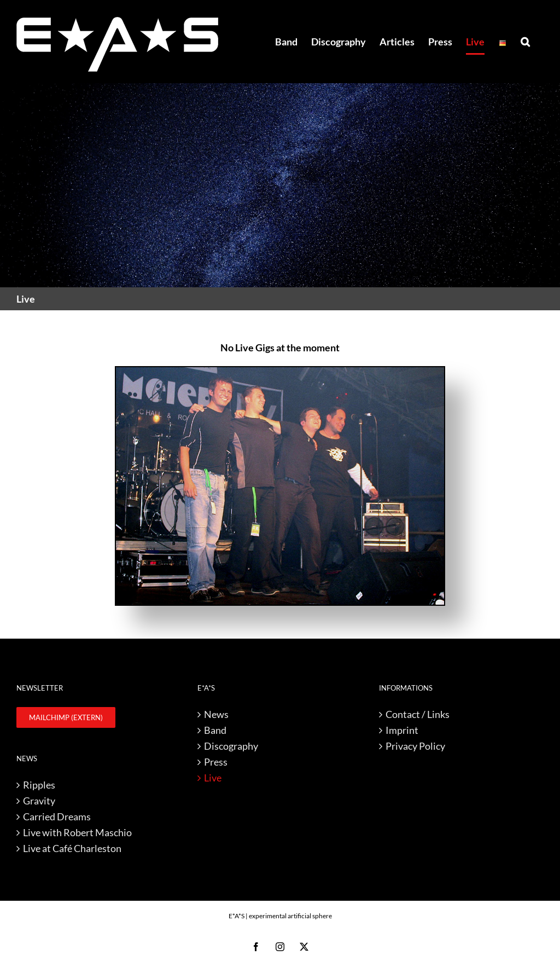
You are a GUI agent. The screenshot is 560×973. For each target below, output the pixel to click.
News (216, 714)
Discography (231, 746)
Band (215, 730)
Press (216, 762)
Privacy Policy (415, 746)
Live (213, 778)
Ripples (39, 785)
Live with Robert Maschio (77, 832)
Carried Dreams (57, 816)
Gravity (39, 801)
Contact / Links (418, 714)
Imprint (402, 730)
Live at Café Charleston (72, 848)
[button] (525, 42)
